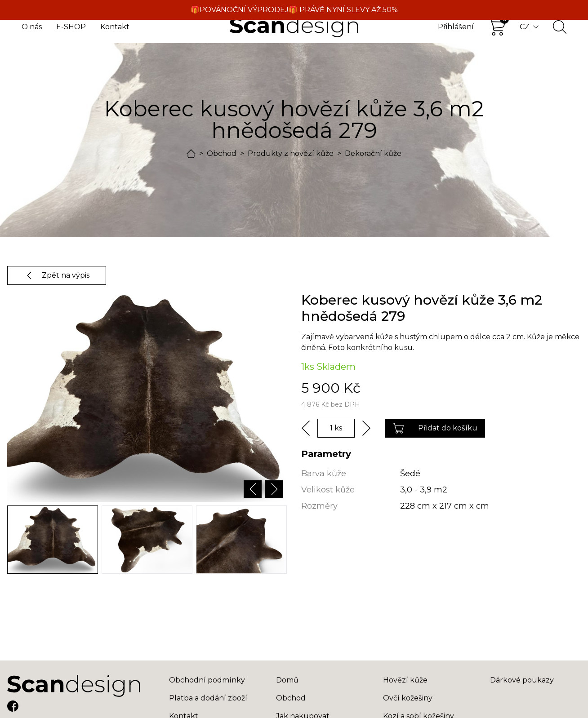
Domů (287, 680)
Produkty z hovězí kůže (291, 153)
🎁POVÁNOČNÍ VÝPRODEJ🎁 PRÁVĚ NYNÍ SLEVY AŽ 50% (294, 10)
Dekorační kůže (373, 153)
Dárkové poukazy (522, 680)
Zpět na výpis (57, 275)
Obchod (222, 153)
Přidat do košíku (435, 428)
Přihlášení (456, 27)
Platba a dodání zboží (208, 698)
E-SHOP (71, 27)
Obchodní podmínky (207, 680)
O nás (32, 27)
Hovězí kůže (405, 680)
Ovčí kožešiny (408, 698)
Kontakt (115, 27)
